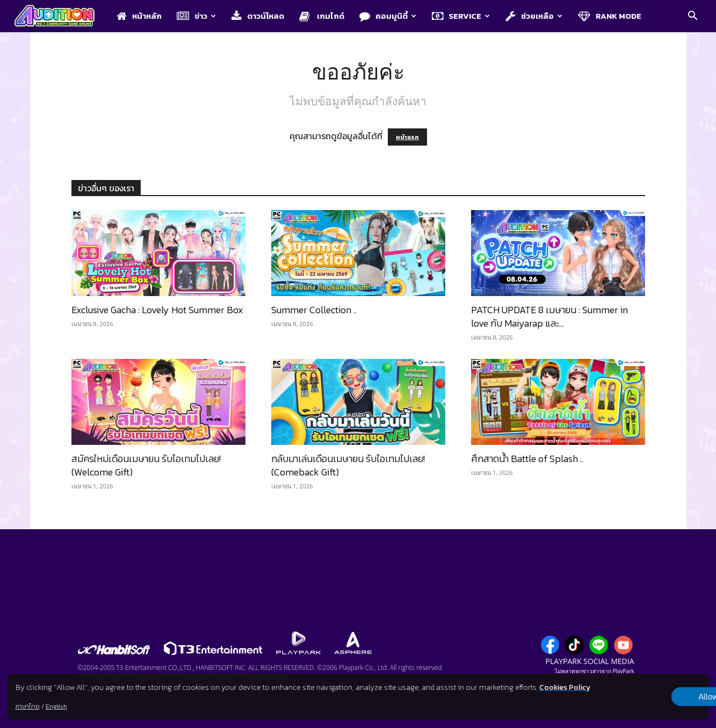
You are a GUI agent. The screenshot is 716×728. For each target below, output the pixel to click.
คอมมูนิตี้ (388, 16)
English (56, 707)
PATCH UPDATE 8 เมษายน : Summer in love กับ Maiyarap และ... (549, 316)
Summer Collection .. (314, 310)
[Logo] (60, 17)
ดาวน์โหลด (258, 16)
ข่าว (196, 16)
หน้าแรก (407, 137)
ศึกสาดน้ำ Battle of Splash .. (527, 459)
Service (461, 16)
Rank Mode (610, 16)
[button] (692, 17)
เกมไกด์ (322, 16)
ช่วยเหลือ (534, 16)
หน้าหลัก (139, 16)
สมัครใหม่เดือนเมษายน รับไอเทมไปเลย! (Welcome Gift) (146, 465)
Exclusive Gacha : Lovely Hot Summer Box (157, 310)
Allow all (652, 697)
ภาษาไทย (27, 707)
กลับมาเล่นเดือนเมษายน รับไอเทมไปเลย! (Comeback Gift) (348, 465)
